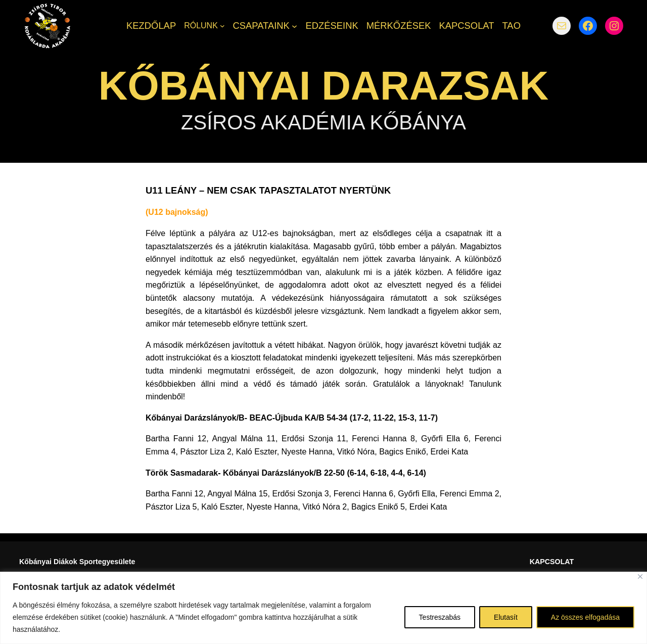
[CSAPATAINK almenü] (294, 26)
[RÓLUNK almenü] (222, 26)
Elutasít (506, 617)
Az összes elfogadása (585, 617)
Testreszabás (440, 617)
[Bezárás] (640, 577)
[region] (323, 608)
